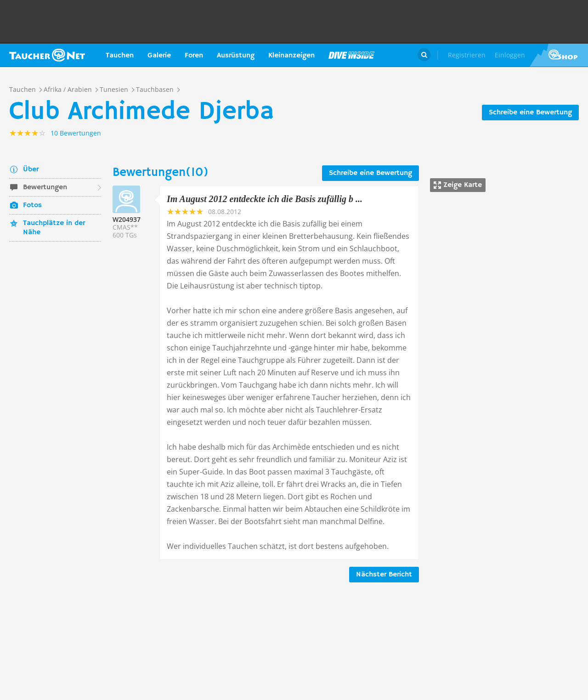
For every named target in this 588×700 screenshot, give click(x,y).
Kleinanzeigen (291, 56)
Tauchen (120, 56)
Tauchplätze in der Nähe (54, 228)
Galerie (159, 56)
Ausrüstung (236, 56)
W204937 (127, 219)
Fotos (32, 205)
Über (31, 169)
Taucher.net (47, 55)
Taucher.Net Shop (559, 55)
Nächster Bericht (384, 575)
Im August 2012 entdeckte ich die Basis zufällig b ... (265, 199)
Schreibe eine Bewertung (530, 113)
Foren (194, 56)
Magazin (351, 55)
